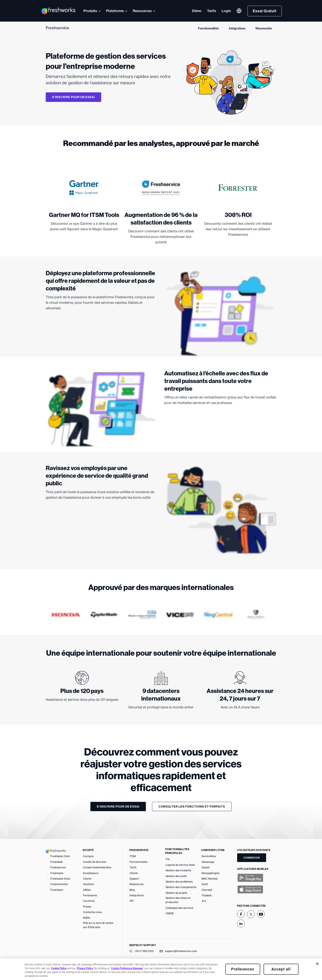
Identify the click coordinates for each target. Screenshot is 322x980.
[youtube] (261, 914)
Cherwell (207, 890)
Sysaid (205, 867)
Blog (132, 890)
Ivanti (205, 884)
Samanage (208, 862)
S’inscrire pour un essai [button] (73, 97)
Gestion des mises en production (178, 900)
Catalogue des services (179, 908)
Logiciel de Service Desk (180, 865)
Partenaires (90, 895)
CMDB (169, 913)
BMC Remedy (210, 879)
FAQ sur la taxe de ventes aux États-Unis (98, 925)
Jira (204, 901)
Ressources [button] (142, 11)
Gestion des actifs (176, 876)
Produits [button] (90, 11)
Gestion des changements (181, 887)
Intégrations (237, 28)
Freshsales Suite (60, 879)
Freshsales (57, 873)
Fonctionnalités (208, 28)
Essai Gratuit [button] (265, 11)
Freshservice (57, 28)
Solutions (88, 884)
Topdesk (207, 895)
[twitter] (251, 914)
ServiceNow (209, 856)
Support (134, 879)
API (132, 901)
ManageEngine (211, 873)
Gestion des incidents (178, 870)
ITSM (133, 856)
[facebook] (241, 914)
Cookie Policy (59, 968)
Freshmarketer (59, 884)
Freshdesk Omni (60, 856)
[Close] (317, 964)
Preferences (243, 969)
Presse (87, 907)
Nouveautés (264, 28)
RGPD (87, 918)
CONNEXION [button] (252, 858)
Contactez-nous (92, 912)
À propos (88, 856)
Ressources (137, 884)
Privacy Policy (85, 968)
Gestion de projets (176, 893)
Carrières (89, 901)
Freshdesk (57, 862)
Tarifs (212, 11)
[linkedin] (241, 923)
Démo (197, 11)
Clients (87, 879)
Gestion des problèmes (179, 882)
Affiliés (87, 890)
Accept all (281, 969)
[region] (161, 969)
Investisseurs (91, 873)
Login (226, 11)
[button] (239, 11)
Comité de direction (95, 862)
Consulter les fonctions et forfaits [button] (192, 806)
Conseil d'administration (97, 867)
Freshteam (57, 890)
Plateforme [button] (115, 11)
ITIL (168, 859)
